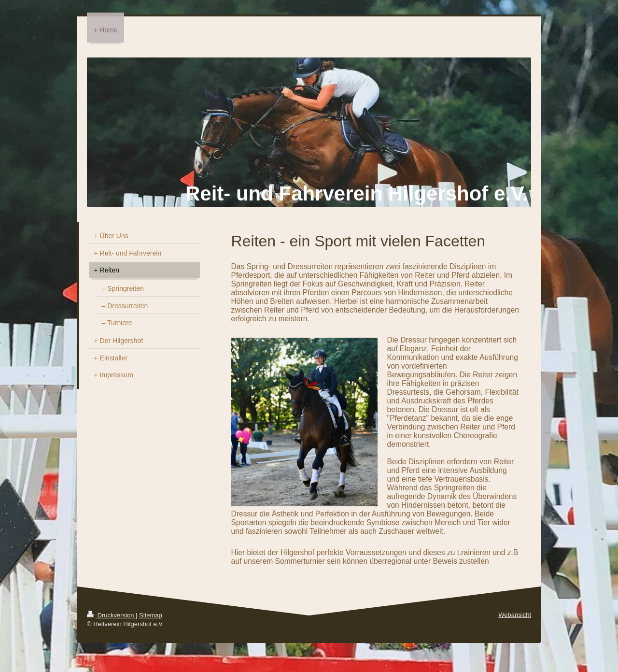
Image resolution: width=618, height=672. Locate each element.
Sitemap (151, 615)
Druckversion (111, 615)
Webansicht (515, 615)
